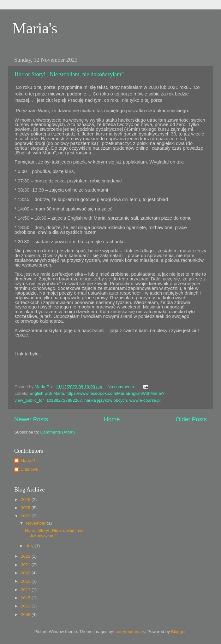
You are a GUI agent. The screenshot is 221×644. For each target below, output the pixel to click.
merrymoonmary (130, 632)
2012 (26, 606)
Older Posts (191, 419)
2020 (26, 573)
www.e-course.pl (145, 400)
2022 (26, 556)
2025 (26, 508)
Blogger (178, 632)
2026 (26, 500)
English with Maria (47, 393)
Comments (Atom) (58, 432)
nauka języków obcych (106, 400)
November (36, 523)
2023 (26, 516)
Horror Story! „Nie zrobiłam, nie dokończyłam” (69, 74)
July (30, 546)
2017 (26, 590)
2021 (26, 565)
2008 (26, 615)
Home (112, 419)
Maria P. (28, 460)
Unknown (29, 469)
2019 (26, 581)
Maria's (35, 28)
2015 (26, 598)
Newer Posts (31, 419)
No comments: (122, 387)
